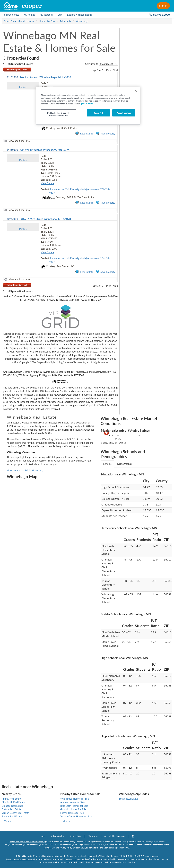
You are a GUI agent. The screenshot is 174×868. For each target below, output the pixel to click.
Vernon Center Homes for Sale (76, 816)
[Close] (136, 91)
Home (42, 836)
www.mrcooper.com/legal (78, 859)
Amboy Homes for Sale (72, 802)
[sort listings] (109, 64)
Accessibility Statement (115, 836)
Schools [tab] (107, 464)
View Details (47, 183)
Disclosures (93, 836)
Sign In (163, 6)
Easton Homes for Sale (72, 813)
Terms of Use (76, 836)
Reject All (98, 113)
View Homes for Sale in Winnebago (25, 470)
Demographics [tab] (125, 464)
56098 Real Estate (128, 799)
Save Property (105, 133)
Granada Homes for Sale (73, 809)
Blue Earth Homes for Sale (74, 806)
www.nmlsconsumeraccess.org (20, 859)
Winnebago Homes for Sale (75, 799)
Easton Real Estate (11, 809)
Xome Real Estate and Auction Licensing (28, 842)
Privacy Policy (58, 836)
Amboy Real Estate (12, 799)
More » (8, 821)
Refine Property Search (17, 70)
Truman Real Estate (12, 816)
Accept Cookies (124, 113)
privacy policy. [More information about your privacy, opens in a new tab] (87, 104)
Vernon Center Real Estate (15, 813)
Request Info (84, 133)
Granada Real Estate (12, 806)
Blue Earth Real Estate (13, 802)
